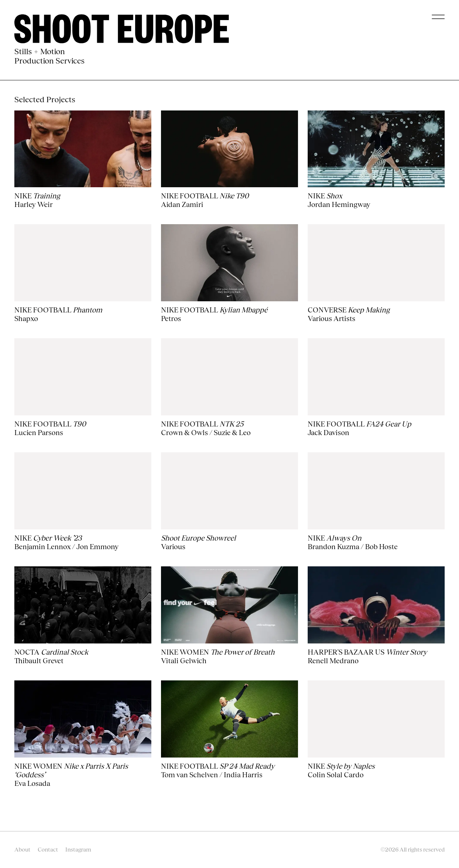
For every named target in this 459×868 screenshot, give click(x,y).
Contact (48, 850)
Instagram (78, 850)
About (22, 850)
